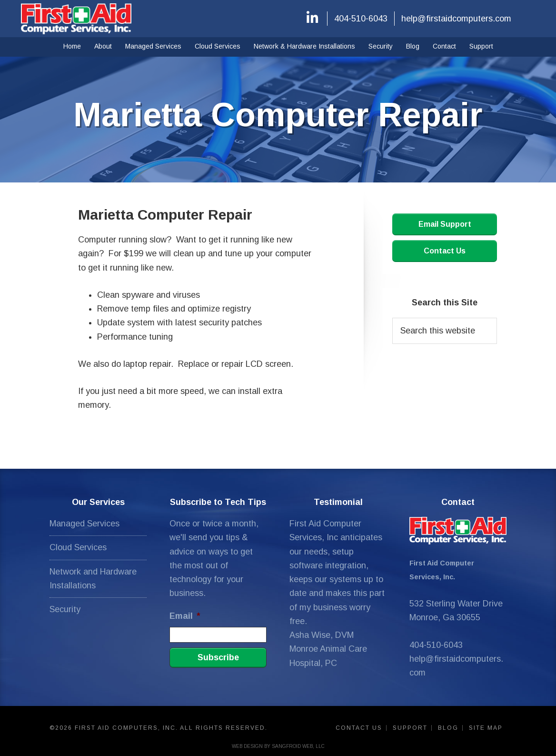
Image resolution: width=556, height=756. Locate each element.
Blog (448, 728)
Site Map (486, 728)
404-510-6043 (361, 19)
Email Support (445, 224)
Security (65, 609)
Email (185, 616)
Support (410, 728)
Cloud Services (78, 547)
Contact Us (445, 251)
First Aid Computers (76, 19)
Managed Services (84, 524)
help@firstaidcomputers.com (456, 19)
